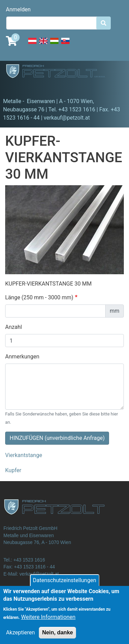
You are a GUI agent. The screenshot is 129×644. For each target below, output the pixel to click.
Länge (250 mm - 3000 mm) (39, 297)
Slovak (65, 45)
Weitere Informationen (48, 622)
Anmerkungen (22, 357)
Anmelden (18, 9)
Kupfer (13, 470)
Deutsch (32, 45)
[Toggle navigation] (15, 88)
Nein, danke (57, 638)
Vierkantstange (24, 455)
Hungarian (54, 45)
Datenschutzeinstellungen (65, 585)
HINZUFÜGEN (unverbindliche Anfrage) (57, 438)
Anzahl (14, 327)
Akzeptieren (20, 638)
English (43, 45)
